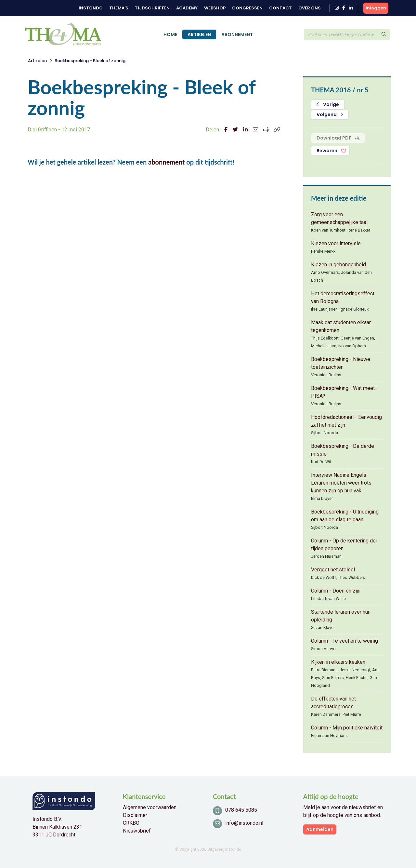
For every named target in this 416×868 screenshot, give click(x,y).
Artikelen (199, 34)
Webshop (215, 8)
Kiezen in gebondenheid (338, 265)
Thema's (119, 8)
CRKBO (131, 823)
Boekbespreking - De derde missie (343, 450)
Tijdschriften (152, 8)
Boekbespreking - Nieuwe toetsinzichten (341, 363)
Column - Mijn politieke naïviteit (347, 728)
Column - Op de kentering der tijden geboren (344, 545)
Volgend (330, 114)
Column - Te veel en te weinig (344, 641)
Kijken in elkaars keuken (338, 662)
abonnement (166, 162)
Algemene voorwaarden (150, 807)
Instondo (91, 8)
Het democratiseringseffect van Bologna (343, 297)
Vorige (328, 104)
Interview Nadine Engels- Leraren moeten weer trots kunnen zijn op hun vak (341, 483)
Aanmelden (320, 829)
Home (170, 34)
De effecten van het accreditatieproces (333, 703)
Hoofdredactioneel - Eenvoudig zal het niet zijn (346, 421)
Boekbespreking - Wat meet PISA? (343, 392)
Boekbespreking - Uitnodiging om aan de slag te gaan (345, 516)
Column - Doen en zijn (336, 591)
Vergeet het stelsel (333, 570)
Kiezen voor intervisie (336, 243)
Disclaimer (135, 815)
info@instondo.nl (244, 823)
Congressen (247, 8)
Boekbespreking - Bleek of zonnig (90, 61)
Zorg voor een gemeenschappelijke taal (339, 218)
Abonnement (237, 34)
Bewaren (327, 151)
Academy (187, 8)
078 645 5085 (241, 810)
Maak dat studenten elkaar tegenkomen (341, 326)
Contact (280, 8)
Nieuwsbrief (137, 831)
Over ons (310, 8)
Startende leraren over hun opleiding (341, 616)
